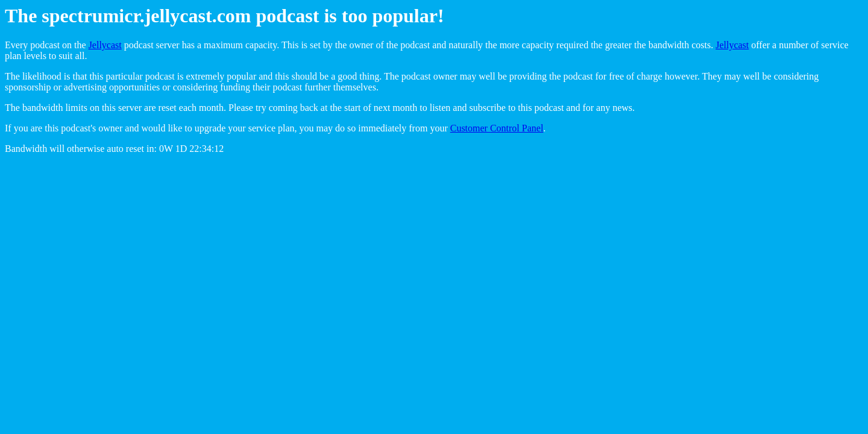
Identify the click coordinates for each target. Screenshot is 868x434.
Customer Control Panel (497, 128)
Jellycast (105, 45)
